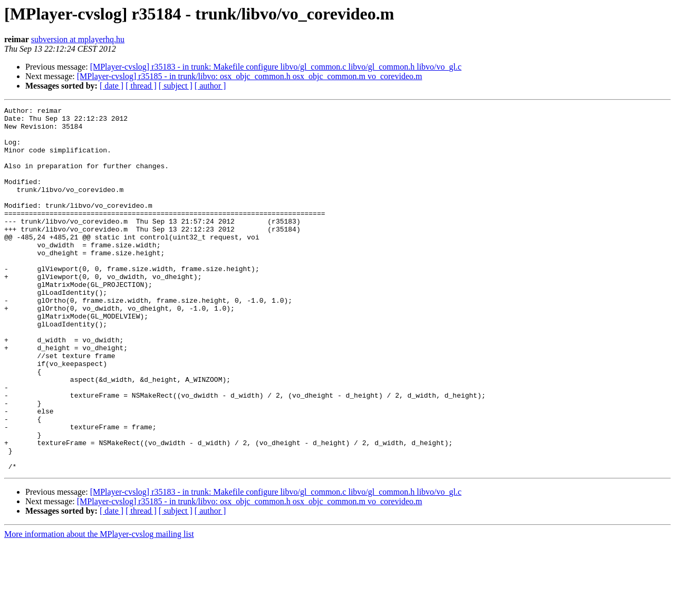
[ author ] (210, 86)
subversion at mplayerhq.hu (78, 39)
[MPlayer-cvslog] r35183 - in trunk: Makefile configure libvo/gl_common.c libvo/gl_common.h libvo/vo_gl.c (276, 67)
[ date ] (112, 86)
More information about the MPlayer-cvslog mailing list (99, 607)
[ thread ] (141, 86)
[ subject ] (176, 86)
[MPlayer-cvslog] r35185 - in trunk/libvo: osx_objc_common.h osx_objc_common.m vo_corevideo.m (250, 76)
